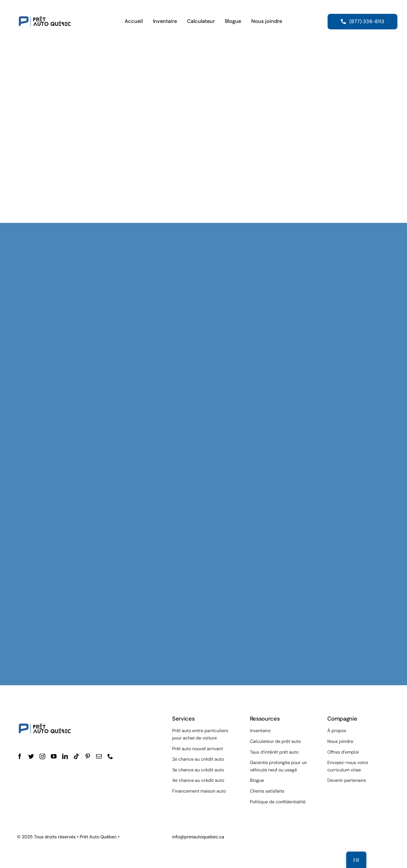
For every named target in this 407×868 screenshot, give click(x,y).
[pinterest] (88, 756)
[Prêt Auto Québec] (45, 8)
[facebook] (20, 756)
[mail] (99, 756)
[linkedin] (65, 756)
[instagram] (42, 756)
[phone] (110, 756)
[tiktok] (76, 756)
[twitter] (31, 756)
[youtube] (54, 756)
